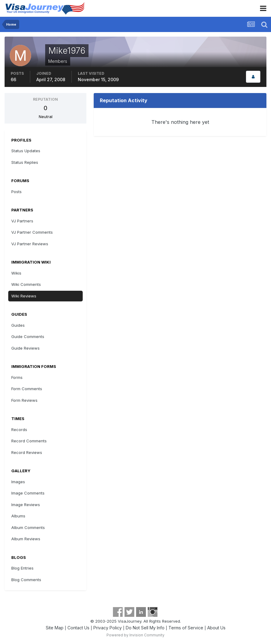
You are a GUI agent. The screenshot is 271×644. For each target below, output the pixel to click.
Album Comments (28, 527)
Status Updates (26, 151)
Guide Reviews (25, 348)
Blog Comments (26, 580)
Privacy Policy (108, 628)
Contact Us (78, 628)
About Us (216, 628)
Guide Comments (28, 336)
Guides (18, 325)
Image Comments (28, 493)
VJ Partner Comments (32, 232)
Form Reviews (24, 400)
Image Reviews (26, 505)
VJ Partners (22, 221)
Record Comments (29, 441)
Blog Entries (22, 568)
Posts (16, 192)
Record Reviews (27, 452)
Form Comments (27, 389)
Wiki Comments (26, 284)
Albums (18, 516)
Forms (17, 377)
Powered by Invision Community (135, 635)
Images (18, 482)
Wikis (16, 273)
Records (19, 430)
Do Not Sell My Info (145, 628)
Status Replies (25, 162)
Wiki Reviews (24, 296)
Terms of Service (186, 628)
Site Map (55, 628)
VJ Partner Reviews (30, 244)
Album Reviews (26, 539)
